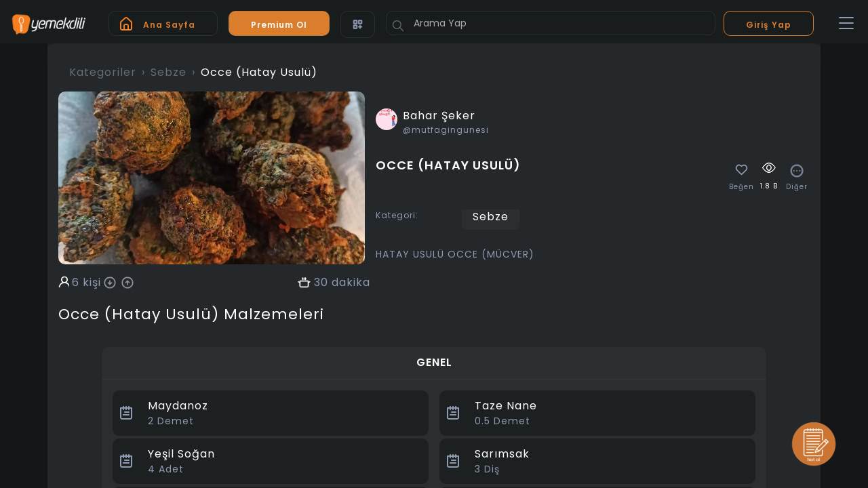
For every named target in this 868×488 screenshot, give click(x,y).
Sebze (169, 72)
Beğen (742, 187)
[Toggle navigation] (846, 24)
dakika (351, 283)
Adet (166, 469)
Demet (171, 421)
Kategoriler (103, 72)
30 (321, 283)
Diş (487, 469)
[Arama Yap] (551, 23)
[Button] (398, 26)
